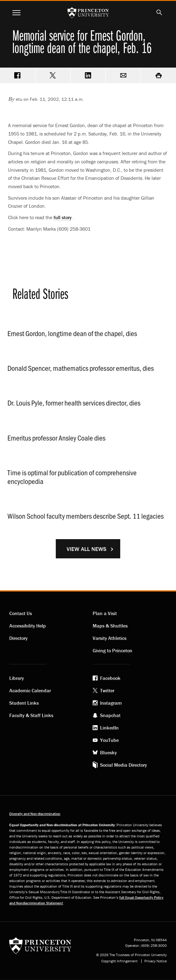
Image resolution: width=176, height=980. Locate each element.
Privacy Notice (156, 961)
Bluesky (108, 752)
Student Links (24, 703)
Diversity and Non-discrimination (35, 814)
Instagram (111, 703)
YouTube (109, 740)
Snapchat (110, 715)
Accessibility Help (28, 626)
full (63, 217)
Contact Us (21, 613)
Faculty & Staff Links (31, 715)
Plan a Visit (105, 613)
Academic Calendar (30, 690)
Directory (18, 638)
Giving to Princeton (112, 650)
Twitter (107, 690)
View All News (86, 549)
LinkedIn (109, 728)
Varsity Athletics (110, 638)
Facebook (110, 678)
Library (17, 678)
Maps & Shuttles (110, 626)
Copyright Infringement (119, 961)
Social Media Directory (123, 765)
